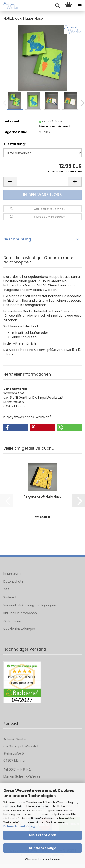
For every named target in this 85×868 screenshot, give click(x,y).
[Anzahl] (42, 182)
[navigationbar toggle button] (79, 6)
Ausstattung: (14, 144)
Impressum (12, 573)
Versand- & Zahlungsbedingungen (30, 605)
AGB (6, 589)
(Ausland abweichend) (55, 126)
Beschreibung (17, 239)
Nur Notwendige (43, 848)
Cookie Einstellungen (19, 629)
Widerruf (10, 597)
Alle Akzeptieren (42, 835)
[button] (10, 182)
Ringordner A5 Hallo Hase (43, 497)
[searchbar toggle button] (57, 6)
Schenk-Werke (28, 776)
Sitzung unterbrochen (20, 613)
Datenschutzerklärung (19, 826)
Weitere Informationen (42, 859)
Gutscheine (12, 621)
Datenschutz (13, 582)
